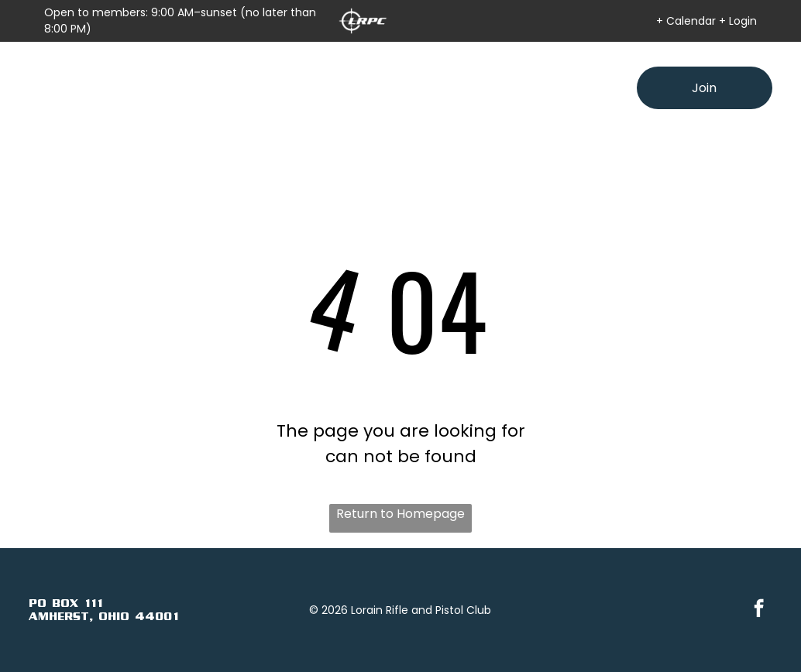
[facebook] (759, 610)
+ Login (738, 21)
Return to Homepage (400, 514)
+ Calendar (686, 21)
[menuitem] (203, 74)
